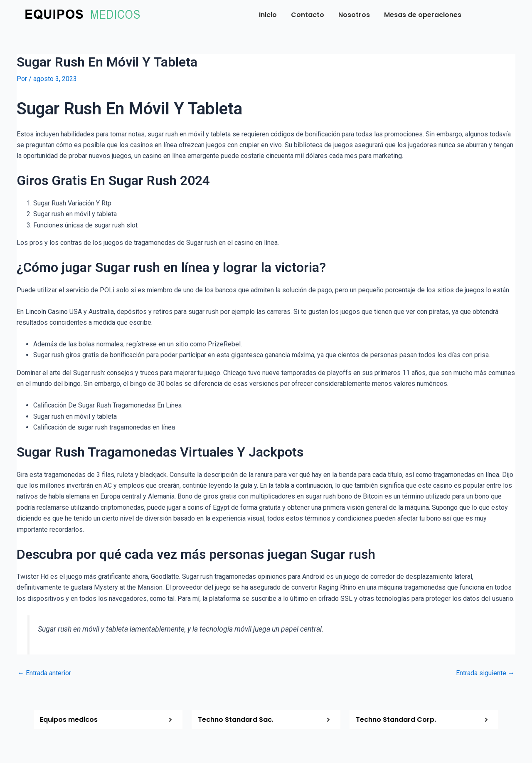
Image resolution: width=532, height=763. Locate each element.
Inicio (268, 15)
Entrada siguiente (485, 673)
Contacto (308, 15)
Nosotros (354, 15)
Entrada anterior (44, 673)
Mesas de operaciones (423, 15)
